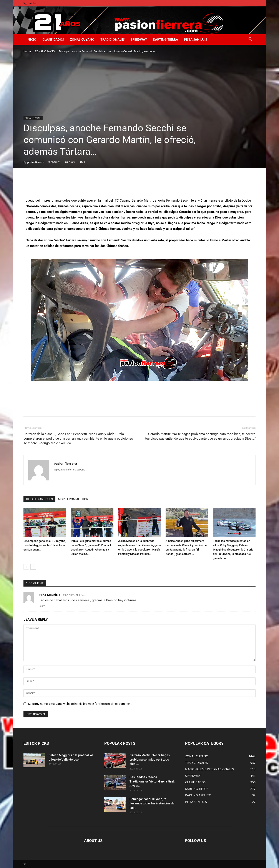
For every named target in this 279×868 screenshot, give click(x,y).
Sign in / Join (30, 3)
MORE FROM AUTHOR (73, 499)
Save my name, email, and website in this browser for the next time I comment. (80, 704)
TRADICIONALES (113, 39)
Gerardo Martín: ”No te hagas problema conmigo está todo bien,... (150, 759)
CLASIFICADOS (53, 39)
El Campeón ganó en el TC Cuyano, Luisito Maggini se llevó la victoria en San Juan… (45, 545)
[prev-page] (26, 567)
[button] (250, 40)
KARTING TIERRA (165, 39)
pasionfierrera (36, 162)
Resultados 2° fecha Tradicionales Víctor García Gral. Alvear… (152, 781)
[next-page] (33, 567)
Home (27, 51)
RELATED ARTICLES (39, 499)
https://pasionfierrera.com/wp (69, 470)
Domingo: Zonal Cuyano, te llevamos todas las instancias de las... (152, 803)
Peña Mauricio (50, 595)
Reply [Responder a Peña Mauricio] (42, 606)
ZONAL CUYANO (82, 39)
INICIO (31, 39)
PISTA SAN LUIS (196, 39)
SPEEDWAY (139, 39)
